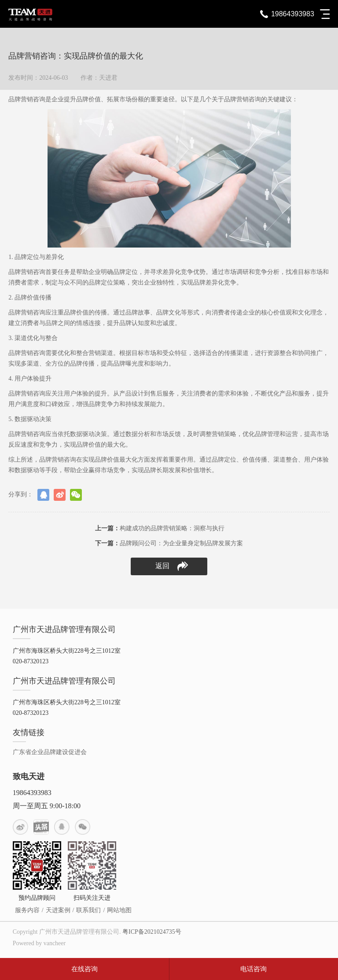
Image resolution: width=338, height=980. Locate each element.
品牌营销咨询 (27, 99)
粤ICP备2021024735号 (152, 932)
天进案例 (58, 910)
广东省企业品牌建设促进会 (50, 752)
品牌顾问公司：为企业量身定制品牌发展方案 (169, 543)
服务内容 (27, 910)
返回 (172, 566)
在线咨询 (84, 969)
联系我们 (88, 910)
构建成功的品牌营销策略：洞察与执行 (160, 528)
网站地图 (119, 910)
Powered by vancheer (39, 943)
